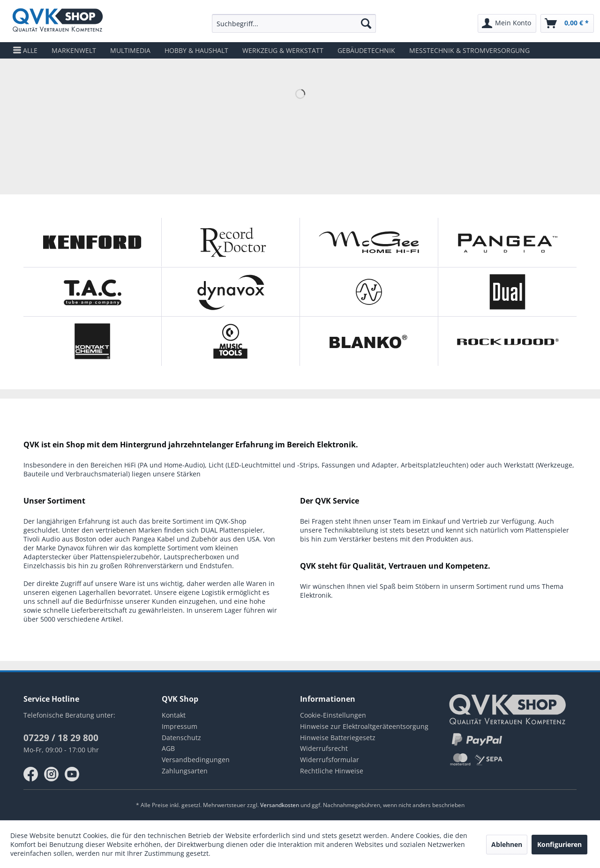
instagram (52, 774)
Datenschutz (181, 738)
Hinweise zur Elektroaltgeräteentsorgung (364, 726)
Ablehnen (507, 844)
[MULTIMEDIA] (130, 50)
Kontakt (174, 715)
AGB (168, 748)
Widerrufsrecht (324, 748)
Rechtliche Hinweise (332, 771)
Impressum (180, 726)
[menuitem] (294, 23)
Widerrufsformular (330, 760)
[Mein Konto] (507, 23)
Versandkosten (280, 805)
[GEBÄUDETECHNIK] (366, 50)
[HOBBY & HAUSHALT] (196, 50)
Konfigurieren (559, 844)
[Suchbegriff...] (294, 23)
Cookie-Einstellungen (333, 715)
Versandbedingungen (196, 760)
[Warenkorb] (567, 23)
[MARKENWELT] (74, 50)
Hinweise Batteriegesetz (338, 738)
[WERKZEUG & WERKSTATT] (283, 50)
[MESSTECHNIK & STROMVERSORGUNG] (469, 50)
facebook (31, 774)
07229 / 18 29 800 (61, 738)
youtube (72, 774)
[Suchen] (366, 23)
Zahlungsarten (185, 771)
